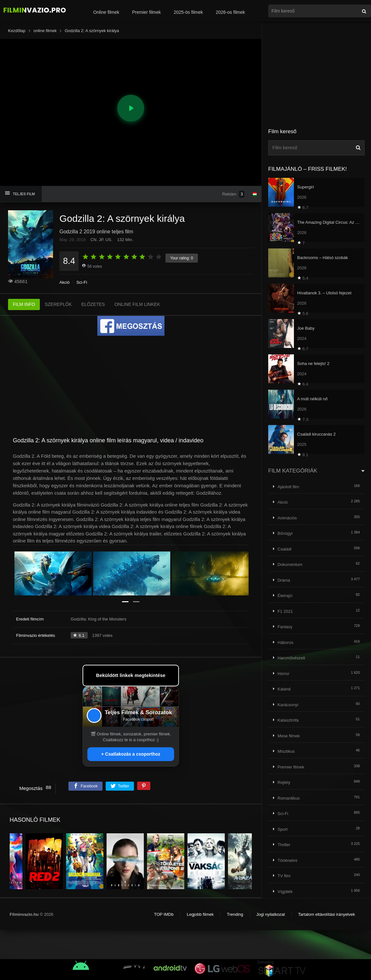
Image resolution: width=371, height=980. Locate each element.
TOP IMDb (164, 914)
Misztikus (286, 751)
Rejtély (284, 782)
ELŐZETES (93, 304)
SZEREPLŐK (58, 304)
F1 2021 (285, 611)
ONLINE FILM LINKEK (137, 304)
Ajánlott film (288, 487)
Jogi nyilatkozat (271, 914)
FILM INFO (24, 304)
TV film (284, 876)
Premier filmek (146, 12)
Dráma (284, 580)
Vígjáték (285, 892)
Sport (283, 829)
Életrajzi (285, 596)
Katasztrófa (288, 720)
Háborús (285, 642)
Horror (283, 674)
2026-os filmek (230, 12)
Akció (65, 282)
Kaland (284, 689)
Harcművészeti (291, 658)
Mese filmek (289, 736)
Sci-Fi (82, 282)
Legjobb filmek (200, 914)
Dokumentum (290, 564)
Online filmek (106, 12)
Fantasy (285, 627)
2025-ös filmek (188, 12)
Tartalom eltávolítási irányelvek (327, 914)
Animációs (287, 518)
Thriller (284, 845)
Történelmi (287, 860)
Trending (235, 914)
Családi (284, 549)
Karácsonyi (288, 705)
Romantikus (289, 798)
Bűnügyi (285, 533)
